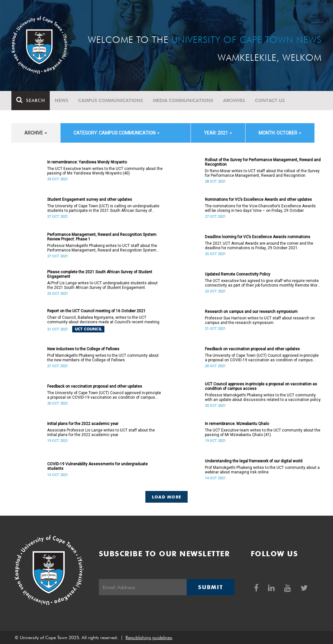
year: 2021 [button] (218, 133)
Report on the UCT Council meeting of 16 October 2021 (96, 311)
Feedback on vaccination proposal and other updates (252, 349)
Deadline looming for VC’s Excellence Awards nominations (258, 237)
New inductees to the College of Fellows (83, 349)
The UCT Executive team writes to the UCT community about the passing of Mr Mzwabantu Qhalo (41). (263, 432)
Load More (167, 497)
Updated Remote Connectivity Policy (238, 274)
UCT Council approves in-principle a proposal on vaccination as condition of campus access (261, 386)
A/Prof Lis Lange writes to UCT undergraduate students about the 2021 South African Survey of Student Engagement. (102, 285)
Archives (234, 100)
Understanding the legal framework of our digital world (254, 461)
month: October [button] (280, 133)
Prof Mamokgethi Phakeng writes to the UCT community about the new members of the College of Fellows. (103, 358)
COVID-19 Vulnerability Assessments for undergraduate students (97, 466)
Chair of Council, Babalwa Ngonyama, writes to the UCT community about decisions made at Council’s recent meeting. (104, 320)
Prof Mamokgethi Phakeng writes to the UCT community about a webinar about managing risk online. (262, 470)
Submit (210, 587)
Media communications (183, 100)
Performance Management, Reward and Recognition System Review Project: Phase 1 (102, 237)
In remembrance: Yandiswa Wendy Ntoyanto (87, 162)
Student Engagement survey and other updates (90, 200)
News (61, 100)
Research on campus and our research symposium (251, 312)
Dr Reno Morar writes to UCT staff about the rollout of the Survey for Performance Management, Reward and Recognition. (262, 173)
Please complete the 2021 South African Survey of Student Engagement (100, 274)
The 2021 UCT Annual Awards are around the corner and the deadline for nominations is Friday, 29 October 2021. (259, 246)
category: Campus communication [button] (117, 133)
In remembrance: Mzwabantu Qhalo (237, 424)
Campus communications (111, 100)
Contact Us (270, 100)
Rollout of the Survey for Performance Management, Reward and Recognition (263, 162)
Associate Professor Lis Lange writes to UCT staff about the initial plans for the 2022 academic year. (101, 432)
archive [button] (36, 133)
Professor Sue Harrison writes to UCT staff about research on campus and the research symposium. (260, 320)
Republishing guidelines (149, 638)
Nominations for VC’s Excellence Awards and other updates (258, 200)
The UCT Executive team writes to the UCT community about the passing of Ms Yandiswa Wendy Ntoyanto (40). (105, 171)
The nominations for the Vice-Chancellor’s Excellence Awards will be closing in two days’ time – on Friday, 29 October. (260, 208)
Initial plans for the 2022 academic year (83, 424)
